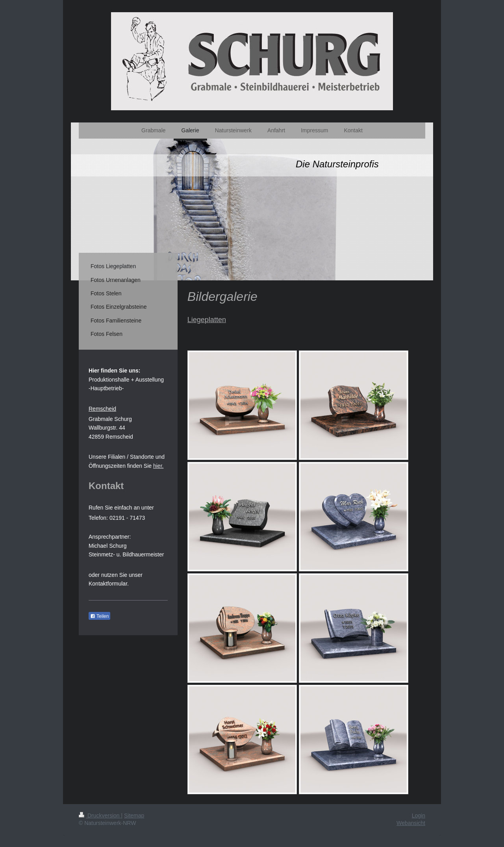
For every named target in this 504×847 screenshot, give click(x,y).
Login (419, 815)
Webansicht (411, 823)
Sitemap (134, 815)
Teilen (99, 616)
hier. (158, 466)
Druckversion (100, 815)
